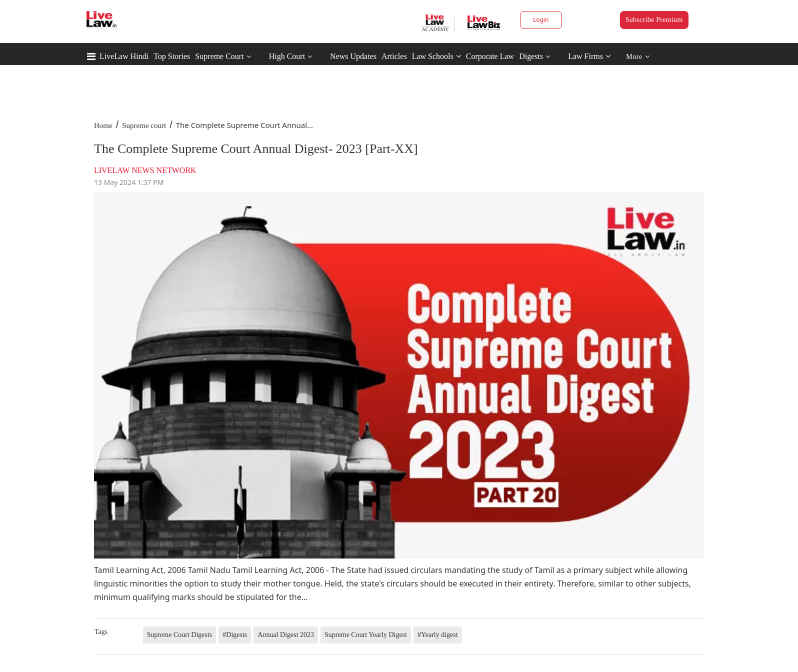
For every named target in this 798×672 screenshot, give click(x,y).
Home (103, 125)
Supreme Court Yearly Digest (366, 635)
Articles (394, 56)
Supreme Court (219, 56)
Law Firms (589, 56)
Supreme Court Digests (180, 635)
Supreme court (144, 125)
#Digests (235, 635)
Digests (531, 56)
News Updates (353, 56)
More (638, 57)
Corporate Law (490, 56)
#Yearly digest (438, 635)
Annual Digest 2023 (286, 635)
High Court (287, 56)
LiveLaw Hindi (124, 56)
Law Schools (436, 56)
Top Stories (172, 56)
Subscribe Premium (654, 20)
